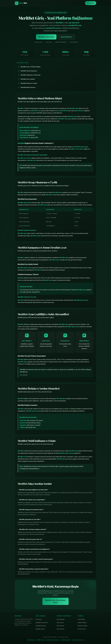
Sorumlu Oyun (82, 629)
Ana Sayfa (39, 619)
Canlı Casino (60, 623)
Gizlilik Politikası (82, 623)
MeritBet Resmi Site (65, 640)
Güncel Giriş (91, 3)
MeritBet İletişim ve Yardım (29, 83)
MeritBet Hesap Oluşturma (29, 71)
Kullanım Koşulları (83, 626)
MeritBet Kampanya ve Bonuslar (31, 75)
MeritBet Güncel (41, 640)
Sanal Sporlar (61, 629)
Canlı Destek (81, 619)
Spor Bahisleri (61, 619)
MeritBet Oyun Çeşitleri (28, 79)
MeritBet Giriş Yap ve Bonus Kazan (55, 601)
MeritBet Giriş (31, 640)
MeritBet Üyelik (40, 629)
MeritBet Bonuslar (41, 626)
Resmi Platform (66, 37)
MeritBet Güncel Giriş (46, 37)
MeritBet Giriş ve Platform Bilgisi (31, 67)
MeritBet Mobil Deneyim (28, 87)
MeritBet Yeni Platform (53, 640)
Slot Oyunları (60, 626)
